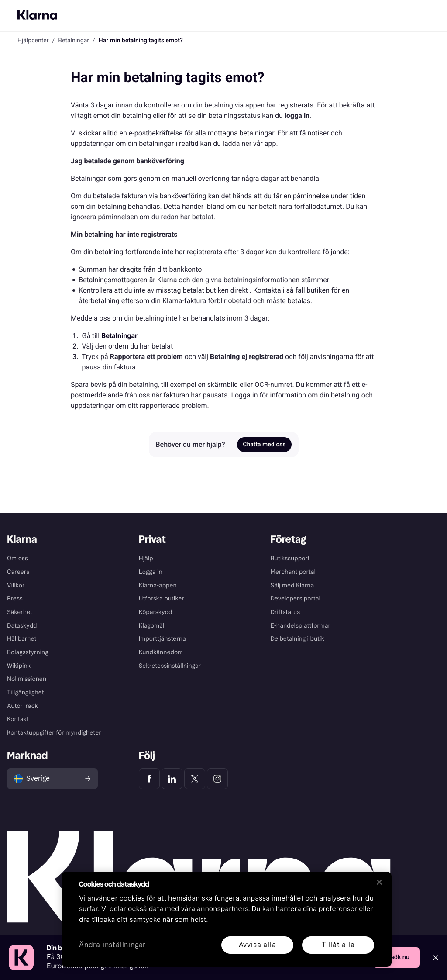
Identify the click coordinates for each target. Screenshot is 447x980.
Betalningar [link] (74, 41)
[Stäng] (379, 882)
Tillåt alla (338, 945)
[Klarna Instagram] (217, 779)
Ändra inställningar (112, 945)
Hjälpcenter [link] (33, 41)
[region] (227, 919)
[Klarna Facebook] (149, 779)
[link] (119, 336)
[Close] (436, 958)
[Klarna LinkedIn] (172, 779)
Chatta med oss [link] (264, 445)
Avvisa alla (258, 945)
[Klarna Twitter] (195, 779)
